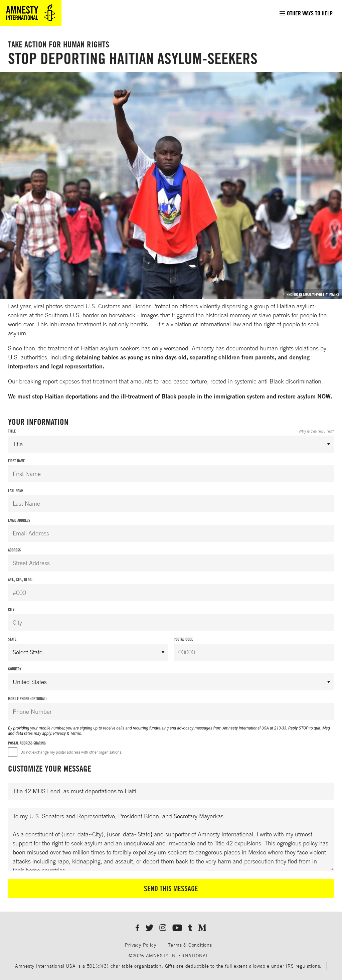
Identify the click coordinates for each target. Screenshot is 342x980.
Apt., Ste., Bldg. (20, 580)
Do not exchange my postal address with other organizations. (71, 752)
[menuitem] (306, 13)
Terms (76, 733)
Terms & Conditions (190, 945)
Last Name (16, 491)
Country (15, 669)
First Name (16, 461)
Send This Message (171, 888)
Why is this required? (316, 431)
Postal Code (183, 639)
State (12, 639)
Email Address (19, 520)
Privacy (59, 733)
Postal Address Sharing (27, 743)
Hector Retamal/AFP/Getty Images (313, 294)
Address (14, 550)
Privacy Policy (140, 945)
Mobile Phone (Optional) (27, 699)
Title (171, 431)
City (11, 609)
